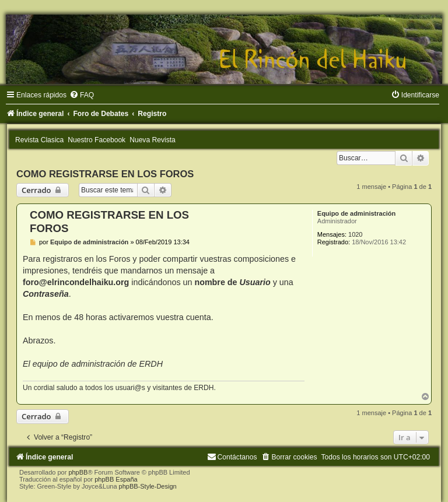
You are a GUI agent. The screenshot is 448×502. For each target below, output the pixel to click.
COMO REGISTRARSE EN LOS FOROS (105, 174)
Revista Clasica (39, 140)
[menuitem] (82, 95)
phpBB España (116, 479)
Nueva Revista (153, 140)
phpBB (78, 472)
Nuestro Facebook (97, 140)
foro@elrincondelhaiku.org (76, 282)
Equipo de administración (356, 213)
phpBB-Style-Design (148, 486)
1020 (355, 234)
